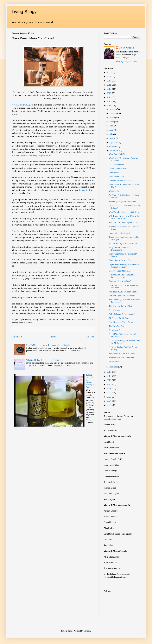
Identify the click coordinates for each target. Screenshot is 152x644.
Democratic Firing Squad (119, 233)
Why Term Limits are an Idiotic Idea (124, 212)
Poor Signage (114, 310)
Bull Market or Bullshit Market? (122, 314)
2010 (109, 81)
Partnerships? (114, 330)
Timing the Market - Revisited (121, 358)
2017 (109, 372)
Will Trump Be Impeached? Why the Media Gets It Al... (124, 217)
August (113, 138)
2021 (109, 389)
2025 (109, 405)
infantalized (85, 190)
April (112, 122)
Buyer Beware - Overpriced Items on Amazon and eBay (124, 266)
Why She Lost (115, 191)
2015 (109, 101)
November (114, 151)
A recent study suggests (22, 105)
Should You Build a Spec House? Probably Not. (122, 335)
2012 (109, 89)
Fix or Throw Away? (117, 169)
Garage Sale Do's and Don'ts (121, 181)
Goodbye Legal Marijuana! (120, 271)
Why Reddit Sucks (117, 177)
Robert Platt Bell (126, 48)
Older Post (90, 337)
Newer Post (17, 337)
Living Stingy (24, 12)
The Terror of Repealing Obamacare (124, 223)
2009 (109, 77)
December (114, 367)
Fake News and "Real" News (121, 322)
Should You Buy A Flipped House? (123, 243)
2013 (109, 93)
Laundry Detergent (117, 165)
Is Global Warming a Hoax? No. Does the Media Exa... (124, 342)
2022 (109, 393)
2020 (109, 384)
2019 (109, 380)
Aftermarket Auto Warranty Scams (123, 292)
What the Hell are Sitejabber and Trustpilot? (44, 360)
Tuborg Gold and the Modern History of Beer (90, 381)
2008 (109, 72)
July (111, 134)
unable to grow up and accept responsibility (31, 155)
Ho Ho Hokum (115, 362)
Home (54, 337)
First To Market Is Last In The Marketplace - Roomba (48, 345)
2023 (109, 397)
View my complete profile (127, 61)
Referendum (114, 173)
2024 (109, 401)
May (111, 126)
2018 (109, 376)
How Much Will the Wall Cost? (122, 354)
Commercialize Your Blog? (120, 281)
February (113, 113)
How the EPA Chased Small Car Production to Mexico (122, 276)
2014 (109, 97)
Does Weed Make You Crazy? (121, 260)
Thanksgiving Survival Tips (120, 306)
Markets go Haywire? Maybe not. (123, 202)
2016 (109, 106)
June (111, 130)
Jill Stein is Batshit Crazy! (120, 318)
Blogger (87, 631)
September (114, 143)
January (113, 109)
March (112, 118)
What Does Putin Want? (119, 154)
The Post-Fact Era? (117, 326)
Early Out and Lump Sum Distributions (119, 249)
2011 (109, 85)
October (113, 147)
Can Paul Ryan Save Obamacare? (123, 296)
